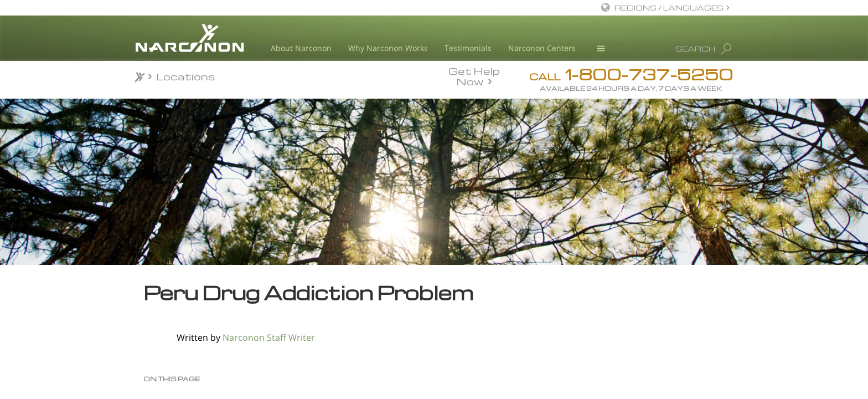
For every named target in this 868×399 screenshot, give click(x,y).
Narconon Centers (542, 48)
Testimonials (468, 48)
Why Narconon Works (388, 48)
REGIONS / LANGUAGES (669, 7)
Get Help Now (474, 75)
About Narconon (301, 48)
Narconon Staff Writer (269, 337)
